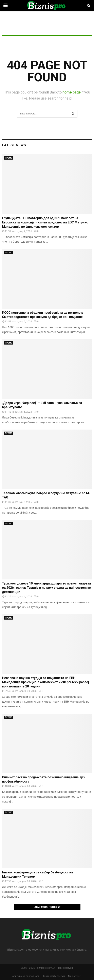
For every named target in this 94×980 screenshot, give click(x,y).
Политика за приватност (25, 976)
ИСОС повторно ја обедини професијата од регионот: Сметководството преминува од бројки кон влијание (43, 315)
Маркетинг (74, 976)
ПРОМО (9, 158)
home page (72, 92)
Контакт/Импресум (54, 976)
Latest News (14, 145)
